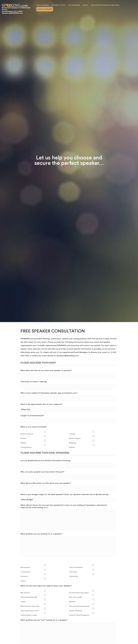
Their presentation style (29, 597)
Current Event (25, 572)
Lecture (23, 581)
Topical (23, 602)
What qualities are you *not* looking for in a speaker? (44, 620)
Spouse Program (75, 438)
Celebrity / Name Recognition (79, 615)
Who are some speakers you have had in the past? (42, 472)
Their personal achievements (79, 606)
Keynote (23, 443)
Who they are (25, 593)
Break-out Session (27, 434)
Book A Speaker (45, 9)
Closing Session (26, 447)
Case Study (73, 572)
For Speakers (74, 5)
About (86, 5)
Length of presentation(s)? (32, 416)
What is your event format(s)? (34, 427)
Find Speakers (43, 5)
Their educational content (29, 611)
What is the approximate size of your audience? (41, 404)
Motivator (72, 602)
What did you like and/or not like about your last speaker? (46, 483)
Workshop (72, 443)
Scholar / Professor (76, 611)
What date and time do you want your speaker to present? (46, 370)
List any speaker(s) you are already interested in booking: (46, 461)
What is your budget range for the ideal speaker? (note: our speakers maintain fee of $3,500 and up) (64, 494)
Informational (25, 567)
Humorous (24, 576)
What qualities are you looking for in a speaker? (41, 534)
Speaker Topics (58, 5)
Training (72, 434)
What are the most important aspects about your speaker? (46, 586)
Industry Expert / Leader (29, 615)
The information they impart (79, 593)
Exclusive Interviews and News (105, 5)
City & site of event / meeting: (34, 382)
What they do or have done (30, 606)
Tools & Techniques (76, 567)
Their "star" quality (75, 597)
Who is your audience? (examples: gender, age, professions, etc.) (49, 393)
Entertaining (73, 576)
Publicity (72, 447)
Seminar (23, 438)
